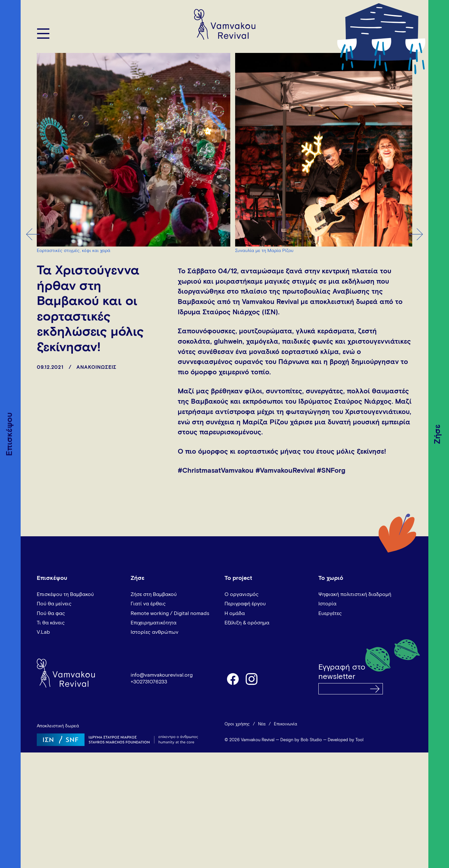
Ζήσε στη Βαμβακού (154, 594)
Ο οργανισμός (242, 594)
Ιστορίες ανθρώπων (155, 632)
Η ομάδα (235, 613)
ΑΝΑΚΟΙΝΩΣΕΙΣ (96, 367)
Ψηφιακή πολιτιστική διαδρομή (355, 594)
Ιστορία (327, 604)
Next (416, 234)
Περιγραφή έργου (245, 604)
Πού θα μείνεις (54, 604)
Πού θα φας (51, 613)
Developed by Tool (346, 740)
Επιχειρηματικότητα (154, 623)
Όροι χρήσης (237, 724)
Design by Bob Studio (301, 740)
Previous (33, 234)
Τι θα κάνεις (51, 623)
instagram (252, 679)
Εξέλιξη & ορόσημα (247, 623)
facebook (233, 679)
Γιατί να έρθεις (148, 604)
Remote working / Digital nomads (170, 613)
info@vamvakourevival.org (162, 675)
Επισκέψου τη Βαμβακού (65, 594)
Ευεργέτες (330, 613)
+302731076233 (149, 682)
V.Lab (43, 632)
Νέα (262, 724)
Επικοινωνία (285, 724)
